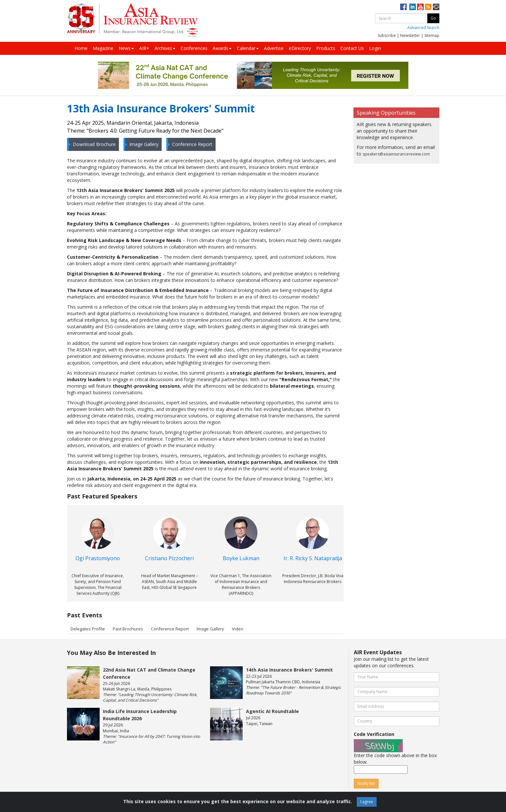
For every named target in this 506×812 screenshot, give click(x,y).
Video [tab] (238, 629)
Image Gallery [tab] (210, 629)
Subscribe (387, 35)
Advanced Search (423, 28)
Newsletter (410, 35)
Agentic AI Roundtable (272, 711)
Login (375, 48)
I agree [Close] (367, 802)
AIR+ (144, 48)
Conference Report (190, 144)
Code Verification (374, 734)
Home (81, 48)
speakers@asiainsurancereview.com (396, 154)
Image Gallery (142, 144)
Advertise (274, 48)
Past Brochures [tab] (128, 629)
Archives (165, 48)
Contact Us (352, 48)
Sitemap (432, 35)
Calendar (248, 48)
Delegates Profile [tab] (88, 629)
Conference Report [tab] (170, 629)
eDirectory (300, 48)
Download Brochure (92, 144)
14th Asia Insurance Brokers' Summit (289, 670)
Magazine (103, 48)
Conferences (194, 48)
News (126, 48)
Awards (222, 48)
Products (326, 48)
